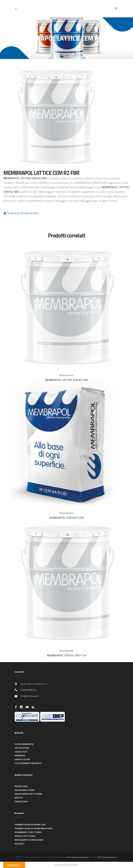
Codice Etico (21, 752)
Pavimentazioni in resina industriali (34, 828)
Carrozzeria (21, 801)
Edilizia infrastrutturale (28, 794)
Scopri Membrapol (24, 744)
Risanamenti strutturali (28, 832)
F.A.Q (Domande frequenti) (28, 763)
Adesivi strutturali (25, 836)
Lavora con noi (22, 759)
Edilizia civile (21, 786)
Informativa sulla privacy (77, 857)
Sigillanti (19, 844)
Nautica (19, 798)
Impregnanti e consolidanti (29, 840)
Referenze (20, 756)
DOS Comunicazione (107, 857)
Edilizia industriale (25, 790)
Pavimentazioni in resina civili (30, 825)
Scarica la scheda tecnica (21, 213)
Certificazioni (22, 748)
